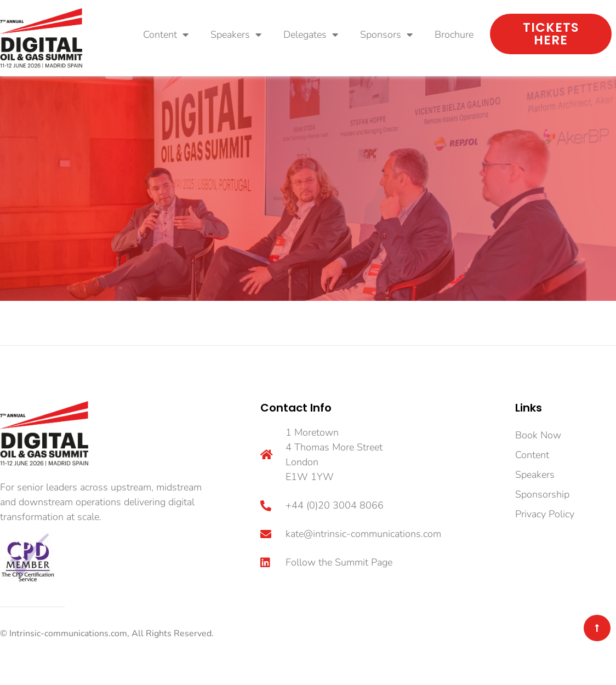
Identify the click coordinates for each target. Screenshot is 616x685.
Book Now (538, 435)
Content (166, 35)
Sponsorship (542, 494)
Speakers (236, 35)
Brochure (454, 35)
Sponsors (386, 35)
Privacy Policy (545, 514)
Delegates (311, 35)
